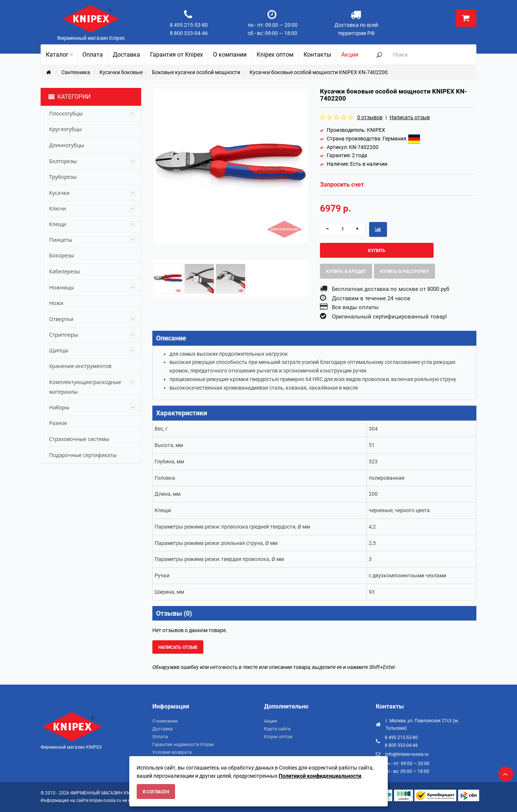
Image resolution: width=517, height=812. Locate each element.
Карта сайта (277, 729)
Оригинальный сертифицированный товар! (389, 317)
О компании (165, 721)
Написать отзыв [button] (178, 647)
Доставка (163, 729)
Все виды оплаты (355, 307)
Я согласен (156, 792)
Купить (377, 251)
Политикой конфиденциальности (320, 776)
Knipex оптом (278, 737)
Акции (271, 721)
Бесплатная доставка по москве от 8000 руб (391, 289)
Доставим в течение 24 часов (371, 298)
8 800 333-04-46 (189, 33)
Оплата (160, 737)
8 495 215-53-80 (189, 25)
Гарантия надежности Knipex (183, 745)
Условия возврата (172, 752)
